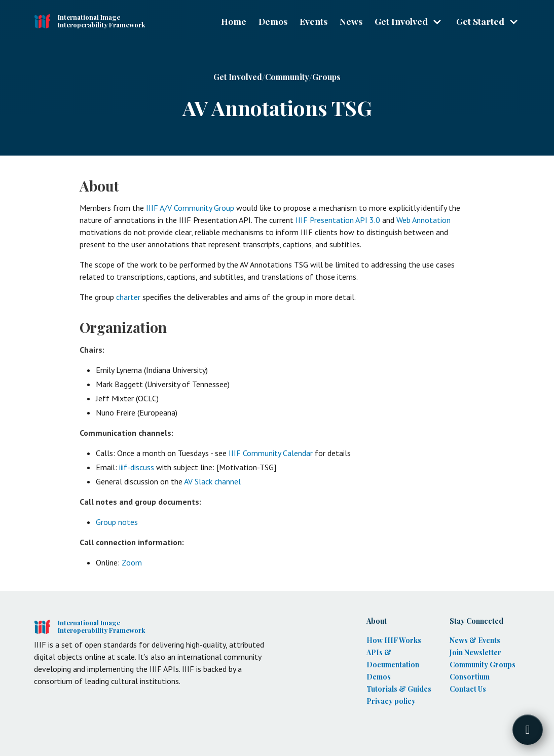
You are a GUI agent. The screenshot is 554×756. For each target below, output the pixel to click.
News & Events (475, 640)
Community (287, 77)
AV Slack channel (212, 481)
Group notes (117, 522)
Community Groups (483, 665)
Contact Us (468, 689)
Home (234, 21)
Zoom (132, 562)
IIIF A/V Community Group (190, 208)
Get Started (480, 21)
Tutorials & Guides (399, 689)
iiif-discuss (137, 467)
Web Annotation (423, 220)
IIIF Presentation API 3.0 (338, 220)
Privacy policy (391, 701)
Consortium (470, 677)
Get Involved (401, 21)
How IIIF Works (394, 640)
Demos (273, 21)
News (351, 21)
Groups (326, 77)
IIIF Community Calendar (271, 453)
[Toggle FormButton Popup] (528, 730)
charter (128, 297)
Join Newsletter (475, 652)
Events (313, 21)
